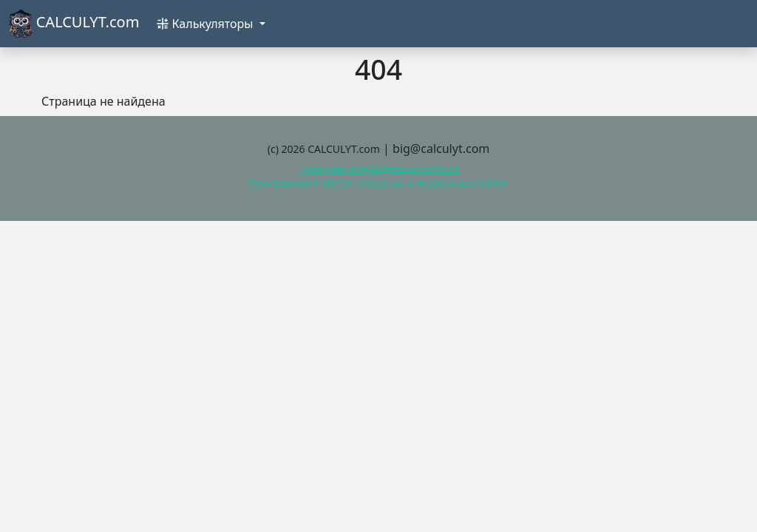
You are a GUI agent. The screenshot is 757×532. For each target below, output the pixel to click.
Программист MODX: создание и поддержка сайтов (378, 184)
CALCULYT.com (74, 24)
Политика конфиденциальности (378, 168)
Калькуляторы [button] (206, 24)
